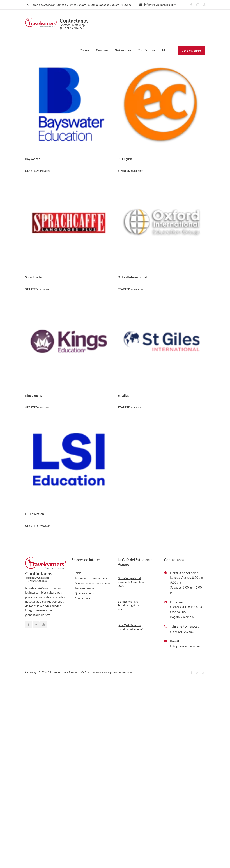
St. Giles (125, 395)
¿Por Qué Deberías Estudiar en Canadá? (131, 627)
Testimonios (123, 50)
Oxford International (137, 277)
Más (165, 50)
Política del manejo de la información (115, 672)
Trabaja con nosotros (88, 588)
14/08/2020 (46, 289)
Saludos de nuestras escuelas (93, 583)
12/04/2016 (138, 407)
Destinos (102, 50)
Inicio (78, 573)
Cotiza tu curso (191, 50)
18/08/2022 (46, 171)
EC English (127, 158)
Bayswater (35, 158)
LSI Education (38, 513)
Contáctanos (147, 50)
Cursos (85, 50)
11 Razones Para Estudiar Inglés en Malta (129, 605)
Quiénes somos (84, 593)
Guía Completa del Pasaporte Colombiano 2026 (130, 582)
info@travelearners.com (160, 5)
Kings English (37, 395)
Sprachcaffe (36, 277)
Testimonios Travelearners (92, 578)
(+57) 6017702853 (183, 632)
